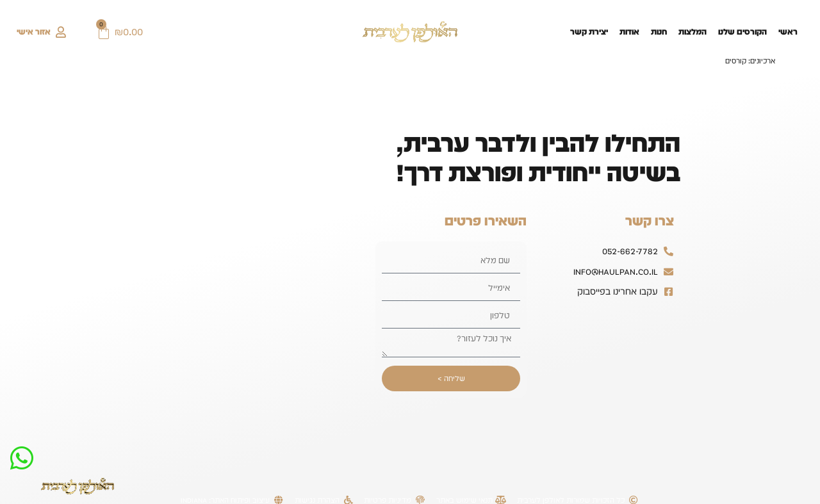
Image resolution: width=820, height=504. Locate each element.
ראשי (788, 32)
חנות (659, 32)
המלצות (693, 32)
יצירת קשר (589, 32)
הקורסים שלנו (742, 32)
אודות (629, 32)
